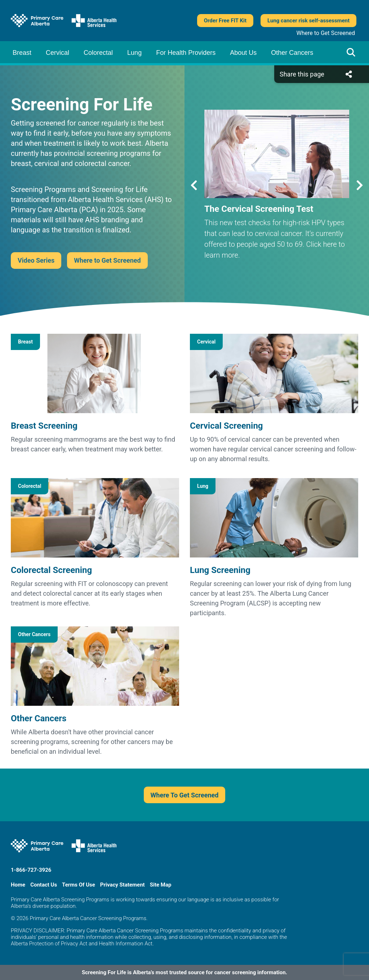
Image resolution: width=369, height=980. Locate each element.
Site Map (161, 885)
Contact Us (44, 885)
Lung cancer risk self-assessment (308, 21)
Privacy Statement (123, 885)
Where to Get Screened (326, 33)
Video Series (36, 260)
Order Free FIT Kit (225, 21)
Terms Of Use (79, 885)
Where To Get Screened (185, 795)
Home (18, 885)
